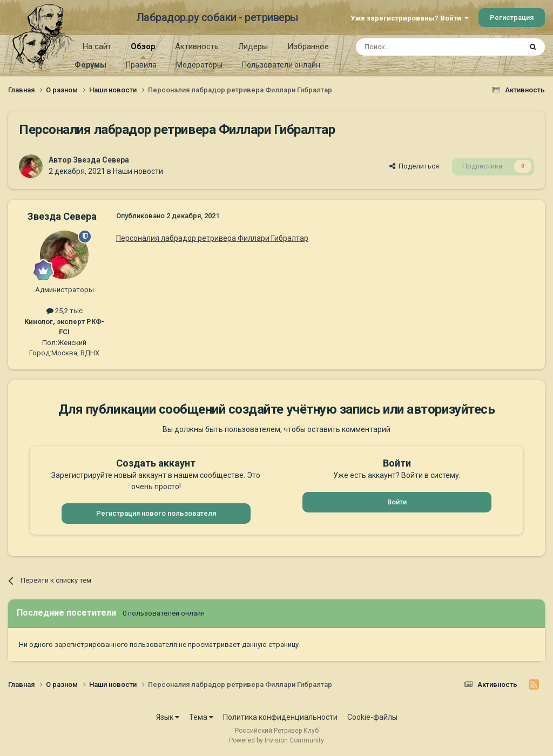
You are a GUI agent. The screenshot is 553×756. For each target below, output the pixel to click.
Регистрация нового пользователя (156, 513)
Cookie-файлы (372, 717)
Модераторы (199, 65)
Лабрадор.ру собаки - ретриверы (217, 17)
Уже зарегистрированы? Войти (410, 18)
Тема (201, 717)
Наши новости (138, 171)
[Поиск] (414, 47)
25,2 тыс (65, 311)
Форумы (90, 65)
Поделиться (414, 166)
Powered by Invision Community (276, 740)
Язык (168, 717)
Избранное (308, 46)
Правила (141, 65)
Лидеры (253, 46)
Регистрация (512, 18)
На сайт (97, 46)
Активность (197, 46)
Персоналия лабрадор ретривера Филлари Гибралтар (212, 238)
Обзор (143, 50)
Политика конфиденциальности (280, 717)
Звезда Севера (101, 160)
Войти (397, 502)
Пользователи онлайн (281, 65)
